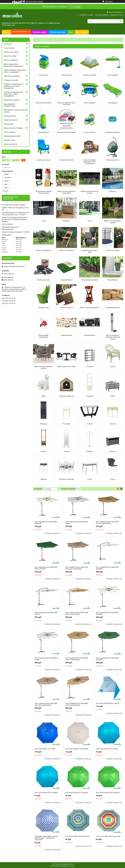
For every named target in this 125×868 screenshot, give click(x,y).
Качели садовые (90, 103)
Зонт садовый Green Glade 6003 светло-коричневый (107, 523)
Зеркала (67, 451)
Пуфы (43, 396)
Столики (90, 424)
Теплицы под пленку (11, 80)
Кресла (113, 367)
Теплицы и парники (90, 75)
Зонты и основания (11, 60)
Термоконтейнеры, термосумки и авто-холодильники (90, 162)
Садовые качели (10, 116)
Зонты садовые (113, 75)
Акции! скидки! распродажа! (43, 336)
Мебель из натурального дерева (113, 222)
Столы (44, 221)
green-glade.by (9, 277)
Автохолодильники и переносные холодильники (13, 65)
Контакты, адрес (40, 32)
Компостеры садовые (12, 100)
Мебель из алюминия (44, 250)
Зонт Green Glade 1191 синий (45, 749)
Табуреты (44, 479)
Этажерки (90, 396)
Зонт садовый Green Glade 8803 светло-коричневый (77, 704)
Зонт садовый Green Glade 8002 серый (46, 659)
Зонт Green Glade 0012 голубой (107, 749)
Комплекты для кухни (67, 479)
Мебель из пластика (67, 250)
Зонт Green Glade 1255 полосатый (108, 836)
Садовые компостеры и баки (90, 251)
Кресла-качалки (90, 132)
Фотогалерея (82, 32)
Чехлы (90, 221)
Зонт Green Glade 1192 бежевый (77, 749)
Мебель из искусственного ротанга (43, 367)
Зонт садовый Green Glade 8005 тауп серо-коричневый (46, 704)
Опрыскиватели (44, 132)
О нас (71, 32)
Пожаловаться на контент (67, 866)
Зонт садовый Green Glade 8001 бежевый (107, 613)
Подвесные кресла (113, 160)
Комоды (44, 451)
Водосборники (113, 280)
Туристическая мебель (43, 103)
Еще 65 (6, 191)
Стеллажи (90, 367)
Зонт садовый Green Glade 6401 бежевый (107, 568)
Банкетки (113, 451)
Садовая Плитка (67, 280)
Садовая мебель (67, 335)
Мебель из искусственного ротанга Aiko (67, 192)
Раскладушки (113, 103)
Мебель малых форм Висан (90, 308)
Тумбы (113, 396)
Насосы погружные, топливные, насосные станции (113, 337)
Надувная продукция (113, 132)
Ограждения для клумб (90, 280)
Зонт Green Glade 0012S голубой (46, 793)
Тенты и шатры (67, 75)
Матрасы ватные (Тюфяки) (67, 132)
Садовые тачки (43, 308)
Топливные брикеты (113, 308)
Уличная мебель (90, 335)
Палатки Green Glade (67, 160)
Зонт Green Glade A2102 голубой (107, 703)
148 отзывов (109, 1)
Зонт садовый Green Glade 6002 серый (77, 523)
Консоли (113, 424)
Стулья (113, 479)
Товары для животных (67, 396)
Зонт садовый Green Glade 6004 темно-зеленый (46, 568)
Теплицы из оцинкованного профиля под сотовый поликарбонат (14, 86)
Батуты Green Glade (113, 250)
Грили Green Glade (10, 56)
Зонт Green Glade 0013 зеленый (76, 793)
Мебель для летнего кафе (67, 367)
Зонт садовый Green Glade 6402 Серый (46, 613)
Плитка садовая (10, 132)
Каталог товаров (20, 32)
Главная (6, 32)
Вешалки (90, 451)
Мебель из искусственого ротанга (90, 192)
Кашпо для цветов (67, 308)
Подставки (67, 424)
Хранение (67, 221)
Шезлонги (113, 191)
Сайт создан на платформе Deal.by (62, 864)
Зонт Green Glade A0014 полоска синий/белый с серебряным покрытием (46, 838)
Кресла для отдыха (43, 160)
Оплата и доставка (58, 32)
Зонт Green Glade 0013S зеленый (108, 793)
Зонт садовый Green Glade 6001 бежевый (46, 523)
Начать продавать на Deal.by (35, 1)
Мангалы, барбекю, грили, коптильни (67, 104)
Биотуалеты (44, 75)
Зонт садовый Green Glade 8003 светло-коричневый (77, 659)
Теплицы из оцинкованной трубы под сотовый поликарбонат (13, 94)
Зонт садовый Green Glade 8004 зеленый (107, 659)
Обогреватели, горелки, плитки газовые (44, 192)
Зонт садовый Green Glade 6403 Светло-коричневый (77, 613)
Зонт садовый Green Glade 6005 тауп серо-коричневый (77, 568)
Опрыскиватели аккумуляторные (10, 105)
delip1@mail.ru (9, 280)
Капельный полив (44, 280)
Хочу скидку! (76, 7)
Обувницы (44, 424)
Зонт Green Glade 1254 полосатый (77, 836)
